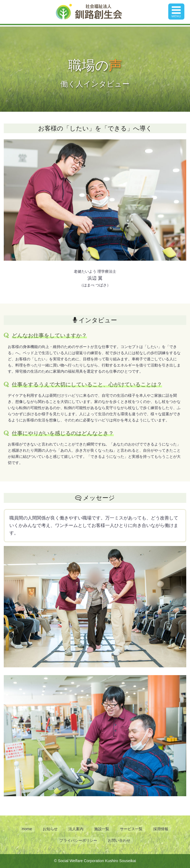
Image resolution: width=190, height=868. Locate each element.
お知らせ (50, 829)
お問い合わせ (119, 840)
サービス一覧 (131, 829)
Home (27, 829)
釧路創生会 (89, 12)
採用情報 (161, 829)
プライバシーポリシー (78, 840)
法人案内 (76, 829)
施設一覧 (102, 829)
